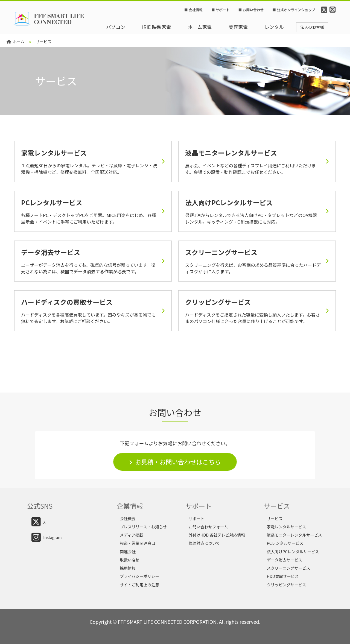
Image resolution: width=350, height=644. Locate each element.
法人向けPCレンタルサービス (293, 551)
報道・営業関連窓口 (138, 543)
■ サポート (221, 10)
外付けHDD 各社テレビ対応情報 (217, 535)
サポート (197, 518)
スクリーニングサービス (288, 568)
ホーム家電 (200, 27)
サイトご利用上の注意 (139, 585)
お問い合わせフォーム (208, 527)
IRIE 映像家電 (157, 27)
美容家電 (238, 27)
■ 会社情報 (193, 10)
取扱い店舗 (130, 560)
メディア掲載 (131, 535)
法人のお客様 (312, 27)
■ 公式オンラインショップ (294, 10)
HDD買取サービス (283, 576)
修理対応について (204, 543)
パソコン (116, 27)
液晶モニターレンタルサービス (294, 535)
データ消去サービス (285, 560)
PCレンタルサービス (285, 543)
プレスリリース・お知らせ (143, 527)
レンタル (274, 27)
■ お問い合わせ (251, 10)
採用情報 (128, 568)
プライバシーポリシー (139, 576)
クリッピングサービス (287, 585)
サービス (275, 518)
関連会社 (128, 551)
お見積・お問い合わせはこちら (178, 462)
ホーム (15, 41)
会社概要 (128, 518)
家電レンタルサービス (287, 527)
